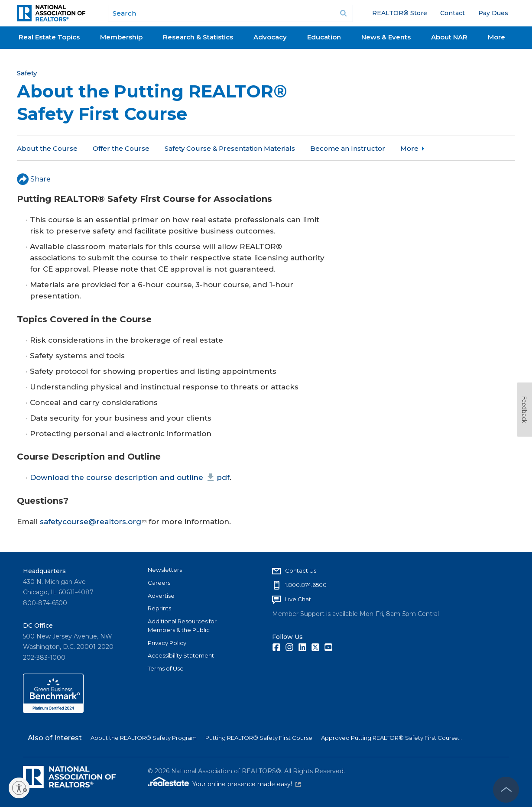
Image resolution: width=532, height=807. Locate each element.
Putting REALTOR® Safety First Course (259, 738)
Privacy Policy (167, 643)
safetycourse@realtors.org (93, 522)
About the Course (47, 148)
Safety (27, 73)
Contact (453, 13)
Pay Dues (493, 13)
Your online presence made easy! (247, 784)
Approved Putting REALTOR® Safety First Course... (391, 738)
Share (34, 179)
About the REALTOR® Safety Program (144, 738)
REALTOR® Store (400, 13)
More (496, 37)
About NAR (449, 37)
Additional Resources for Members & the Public (182, 626)
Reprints (159, 608)
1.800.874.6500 (306, 585)
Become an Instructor (348, 148)
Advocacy (270, 37)
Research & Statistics (198, 37)
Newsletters (165, 570)
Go (344, 13)
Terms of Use (166, 668)
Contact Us (301, 570)
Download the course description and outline (130, 477)
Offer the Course (121, 148)
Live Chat (298, 599)
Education (324, 37)
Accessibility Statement (181, 655)
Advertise (161, 596)
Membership (121, 37)
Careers (159, 583)
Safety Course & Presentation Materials (230, 148)
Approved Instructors (437, 148)
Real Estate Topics (49, 37)
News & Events (386, 37)
